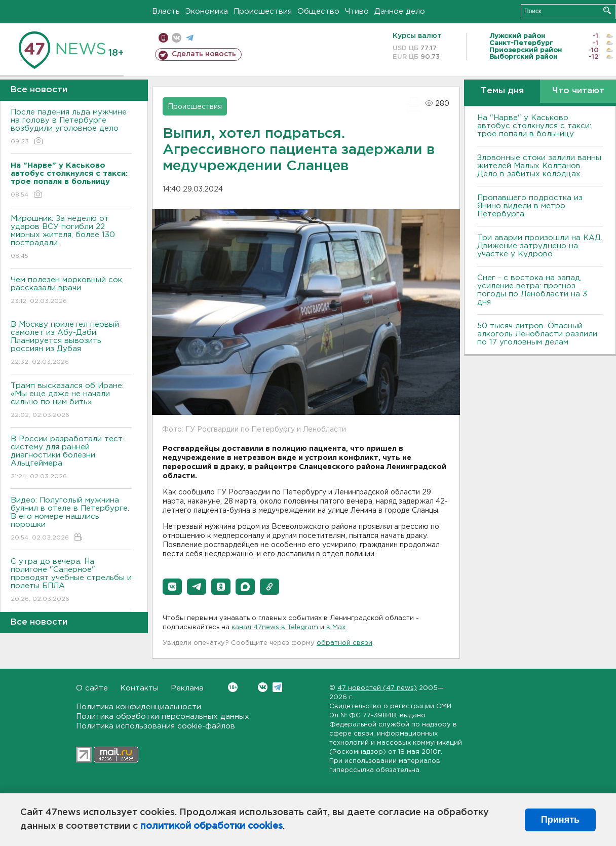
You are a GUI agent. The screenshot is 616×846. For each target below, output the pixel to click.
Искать (607, 10)
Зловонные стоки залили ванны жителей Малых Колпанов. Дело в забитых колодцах (539, 166)
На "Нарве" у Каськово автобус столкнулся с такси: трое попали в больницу (534, 126)
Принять (560, 820)
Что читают (578, 91)
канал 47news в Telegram (275, 627)
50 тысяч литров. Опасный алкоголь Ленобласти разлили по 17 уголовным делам (537, 334)
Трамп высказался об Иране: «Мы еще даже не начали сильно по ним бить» (71, 401)
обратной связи (344, 643)
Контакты (139, 688)
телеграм (190, 38)
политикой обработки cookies (211, 826)
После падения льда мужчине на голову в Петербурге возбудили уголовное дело (71, 127)
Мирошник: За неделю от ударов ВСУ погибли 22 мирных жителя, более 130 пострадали (71, 238)
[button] (172, 587)
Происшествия (263, 11)
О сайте (92, 688)
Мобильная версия (163, 38)
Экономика (207, 11)
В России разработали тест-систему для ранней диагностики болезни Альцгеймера (71, 458)
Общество (318, 11)
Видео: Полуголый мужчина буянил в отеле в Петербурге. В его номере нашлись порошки (71, 520)
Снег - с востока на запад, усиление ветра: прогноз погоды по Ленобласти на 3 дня (532, 290)
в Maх (336, 627)
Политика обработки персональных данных (163, 717)
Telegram (277, 687)
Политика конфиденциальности (139, 707)
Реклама (187, 688)
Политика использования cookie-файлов (156, 726)
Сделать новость (204, 54)
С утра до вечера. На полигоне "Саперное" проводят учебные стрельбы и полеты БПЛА (71, 581)
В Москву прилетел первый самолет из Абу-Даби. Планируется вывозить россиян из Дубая (71, 344)
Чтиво (357, 11)
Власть (166, 11)
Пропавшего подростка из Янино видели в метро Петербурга (530, 206)
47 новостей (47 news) (377, 688)
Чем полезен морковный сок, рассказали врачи (71, 291)
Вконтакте (233, 687)
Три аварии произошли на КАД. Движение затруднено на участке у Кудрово (540, 246)
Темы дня (502, 91)
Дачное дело (400, 11)
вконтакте (177, 38)
